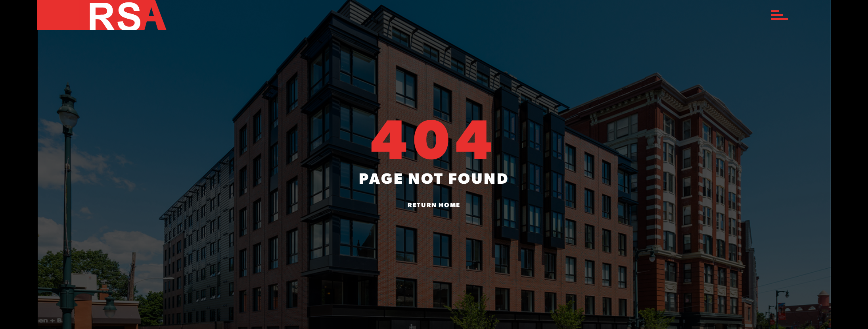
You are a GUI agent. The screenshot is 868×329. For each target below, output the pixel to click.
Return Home (434, 206)
